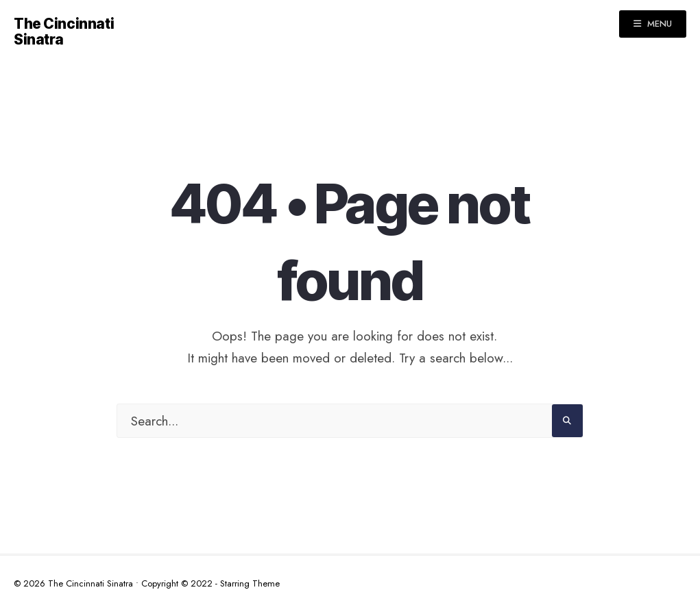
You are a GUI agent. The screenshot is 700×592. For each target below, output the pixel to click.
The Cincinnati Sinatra (64, 32)
